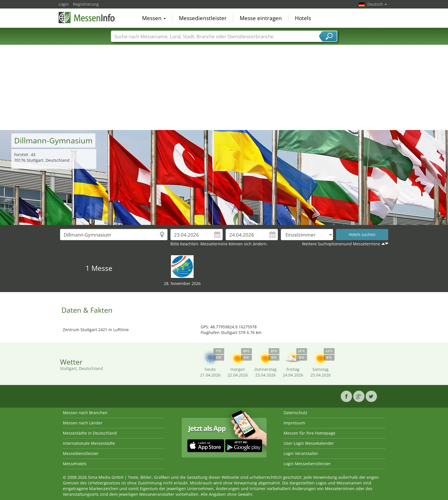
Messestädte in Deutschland (90, 433)
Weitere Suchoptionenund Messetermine (341, 244)
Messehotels (75, 464)
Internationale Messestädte (89, 443)
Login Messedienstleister (307, 464)
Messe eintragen (261, 18)
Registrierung (86, 4)
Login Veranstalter (301, 453)
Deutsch (377, 4)
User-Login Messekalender (309, 443)
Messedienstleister (203, 18)
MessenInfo (87, 18)
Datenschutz (295, 413)
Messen (154, 18)
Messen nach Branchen (85, 413)
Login (64, 4)
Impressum (294, 423)
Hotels (303, 18)
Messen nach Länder (83, 423)
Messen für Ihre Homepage (309, 433)
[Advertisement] (224, 88)
